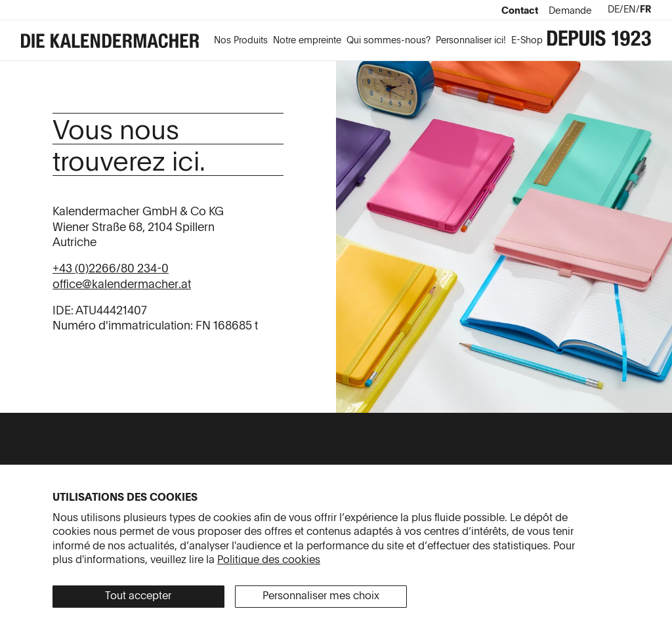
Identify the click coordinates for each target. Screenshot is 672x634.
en (630, 10)
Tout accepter (138, 597)
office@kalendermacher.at (122, 285)
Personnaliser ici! (471, 41)
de (614, 10)
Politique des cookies (269, 560)
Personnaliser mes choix (321, 597)
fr (645, 10)
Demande (570, 11)
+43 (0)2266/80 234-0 (111, 269)
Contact (520, 11)
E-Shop (527, 41)
